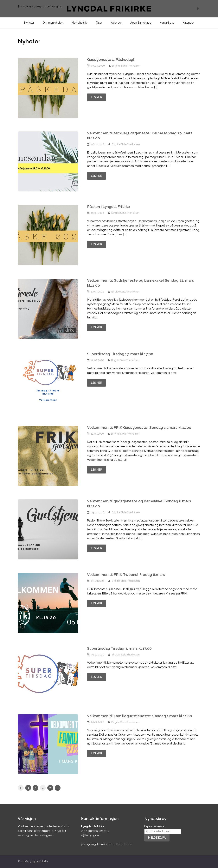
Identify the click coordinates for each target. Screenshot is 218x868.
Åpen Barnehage (141, 23)
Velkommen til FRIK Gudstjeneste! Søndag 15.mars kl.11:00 (139, 427)
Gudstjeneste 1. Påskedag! (111, 59)
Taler (99, 23)
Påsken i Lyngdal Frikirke (109, 207)
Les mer (96, 97)
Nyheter (29, 23)
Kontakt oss (167, 23)
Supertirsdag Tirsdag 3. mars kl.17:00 (119, 648)
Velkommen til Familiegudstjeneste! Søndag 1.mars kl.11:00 (140, 716)
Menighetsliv (79, 23)
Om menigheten (53, 23)
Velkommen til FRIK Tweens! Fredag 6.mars (126, 575)
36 (50, 788)
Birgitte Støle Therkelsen (126, 66)
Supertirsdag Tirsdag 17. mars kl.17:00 (120, 354)
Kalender (116, 23)
